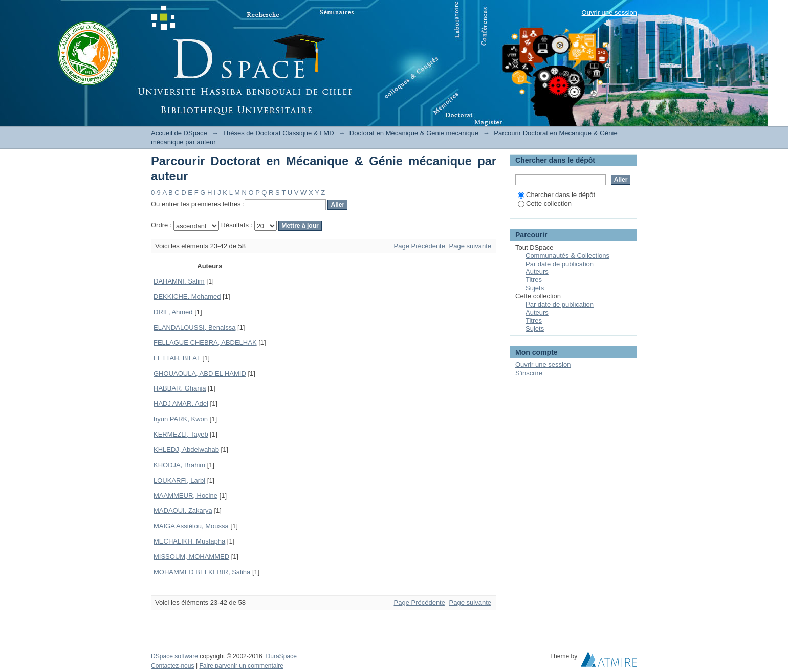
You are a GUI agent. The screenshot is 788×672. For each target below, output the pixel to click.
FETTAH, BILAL (177, 358)
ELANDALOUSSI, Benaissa (194, 327)
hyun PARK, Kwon (181, 419)
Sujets (535, 288)
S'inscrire (529, 373)
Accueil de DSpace (179, 133)
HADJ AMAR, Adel (181, 404)
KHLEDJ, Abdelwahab (186, 450)
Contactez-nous (173, 666)
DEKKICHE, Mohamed (187, 297)
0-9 (156, 193)
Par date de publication (560, 264)
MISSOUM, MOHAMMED (191, 557)
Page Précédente (420, 246)
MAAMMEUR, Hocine (185, 496)
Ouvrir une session (609, 13)
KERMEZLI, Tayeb (181, 434)
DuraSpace (281, 656)
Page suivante (470, 246)
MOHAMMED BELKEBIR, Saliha (202, 572)
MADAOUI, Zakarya (183, 511)
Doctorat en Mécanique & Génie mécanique (414, 133)
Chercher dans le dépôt (556, 195)
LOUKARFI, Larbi (179, 480)
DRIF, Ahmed (173, 312)
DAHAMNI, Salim (179, 281)
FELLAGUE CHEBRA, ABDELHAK (205, 343)
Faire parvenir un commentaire (241, 666)
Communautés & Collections (567, 256)
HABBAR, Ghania (180, 388)
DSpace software (174, 656)
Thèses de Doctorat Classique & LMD (278, 133)
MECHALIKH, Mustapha (189, 541)
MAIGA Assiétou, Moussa (191, 526)
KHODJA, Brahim (179, 465)
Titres (534, 280)
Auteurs (537, 272)
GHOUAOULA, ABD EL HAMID (200, 373)
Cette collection (545, 203)
